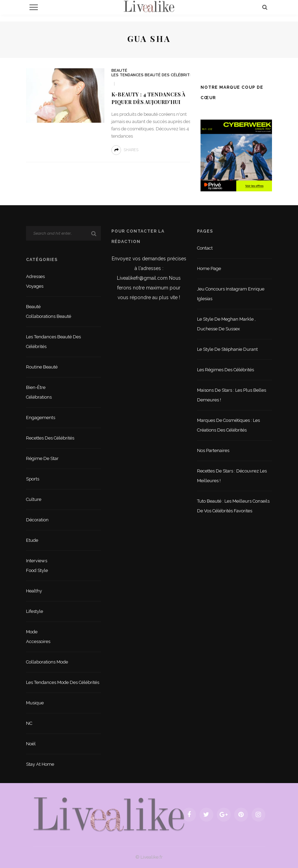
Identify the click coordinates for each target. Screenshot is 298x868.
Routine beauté (42, 367)
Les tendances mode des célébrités (63, 682)
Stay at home (40, 764)
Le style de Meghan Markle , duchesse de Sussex (226, 324)
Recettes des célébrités (50, 438)
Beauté (119, 71)
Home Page (209, 268)
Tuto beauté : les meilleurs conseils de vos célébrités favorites (233, 506)
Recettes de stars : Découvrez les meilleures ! (232, 476)
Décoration (37, 520)
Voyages (35, 286)
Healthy (34, 591)
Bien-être (36, 387)
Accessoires (38, 641)
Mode (32, 632)
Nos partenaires (213, 450)
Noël (31, 744)
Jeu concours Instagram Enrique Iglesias (231, 294)
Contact (205, 248)
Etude (32, 540)
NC (29, 723)
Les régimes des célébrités (225, 370)
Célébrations (39, 397)
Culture (34, 499)
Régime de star (42, 458)
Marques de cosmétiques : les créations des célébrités (228, 425)
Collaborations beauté (49, 316)
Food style (37, 570)
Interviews (37, 561)
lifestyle (35, 611)
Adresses (35, 276)
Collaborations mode (47, 662)
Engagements (41, 418)
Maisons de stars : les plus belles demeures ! (232, 395)
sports (33, 479)
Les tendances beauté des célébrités (153, 75)
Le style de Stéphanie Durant (227, 349)
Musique (35, 703)
